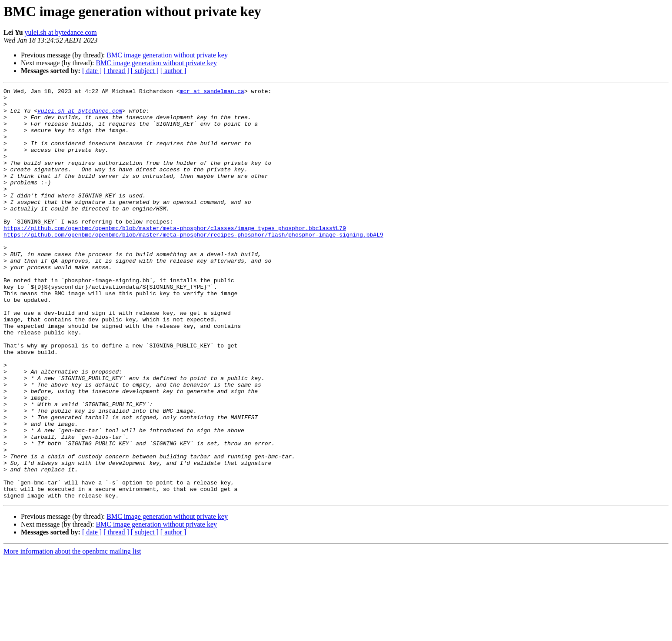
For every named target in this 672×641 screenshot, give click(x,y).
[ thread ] (116, 71)
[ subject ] (145, 71)
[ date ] (92, 71)
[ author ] (173, 71)
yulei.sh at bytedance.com (61, 32)
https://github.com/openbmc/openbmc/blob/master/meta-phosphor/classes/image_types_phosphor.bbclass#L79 (175, 257)
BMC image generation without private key (167, 55)
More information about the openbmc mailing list (72, 633)
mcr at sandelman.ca (212, 92)
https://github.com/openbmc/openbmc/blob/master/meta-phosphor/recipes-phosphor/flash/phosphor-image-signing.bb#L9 (193, 264)
